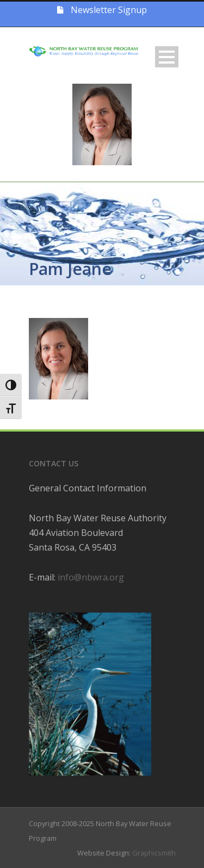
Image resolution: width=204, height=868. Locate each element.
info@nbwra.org (91, 577)
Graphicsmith (154, 853)
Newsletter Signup (102, 10)
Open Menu (167, 57)
